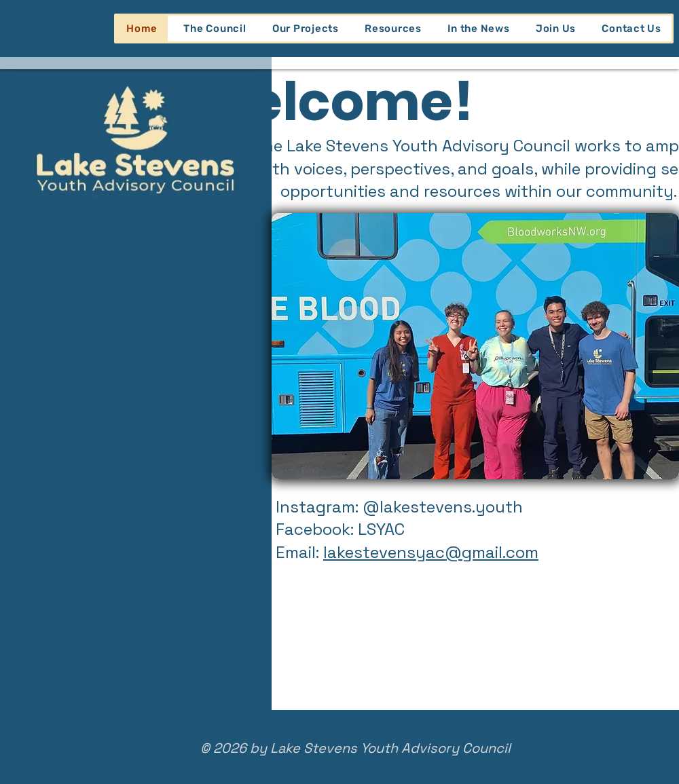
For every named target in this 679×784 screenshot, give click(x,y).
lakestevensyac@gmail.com (431, 552)
